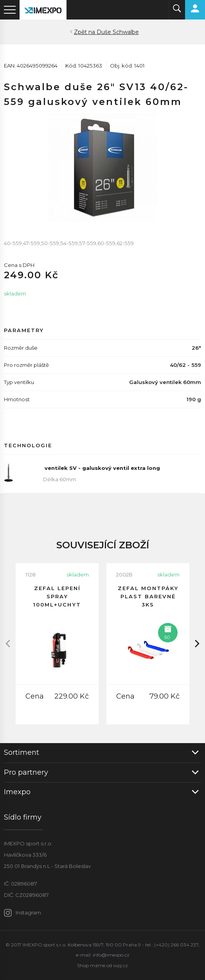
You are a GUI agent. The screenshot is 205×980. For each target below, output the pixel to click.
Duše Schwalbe (118, 32)
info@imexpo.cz (111, 955)
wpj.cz (120, 965)
